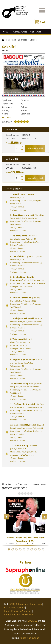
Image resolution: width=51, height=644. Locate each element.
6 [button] (28, 549)
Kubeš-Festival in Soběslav (18, 611)
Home (8, 40)
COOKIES (32, 621)
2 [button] (13, 549)
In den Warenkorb (35, 148)
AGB (12, 604)
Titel (32, 32)
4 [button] (20, 549)
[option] (26, 517)
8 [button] (35, 549)
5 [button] (24, 549)
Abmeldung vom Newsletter (18, 614)
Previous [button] (7, 517)
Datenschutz (22, 604)
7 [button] (32, 549)
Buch (39, 32)
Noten (6, 32)
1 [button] (9, 549)
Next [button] (44, 517)
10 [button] (43, 549)
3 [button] (16, 549)
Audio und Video (20, 32)
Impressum (36, 604)
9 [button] (39, 549)
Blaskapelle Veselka (14, 607)
